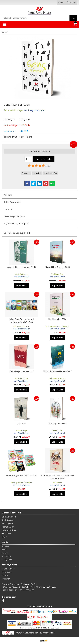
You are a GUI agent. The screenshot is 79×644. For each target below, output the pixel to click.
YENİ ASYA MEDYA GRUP (40, 607)
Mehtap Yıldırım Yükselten (22, 482)
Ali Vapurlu (57, 482)
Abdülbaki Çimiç (57, 274)
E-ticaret (35, 640)
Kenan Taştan (57, 430)
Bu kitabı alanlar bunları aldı (17, 233)
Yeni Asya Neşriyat (22, 277)
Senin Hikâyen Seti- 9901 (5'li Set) (22, 476)
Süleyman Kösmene (22, 326)
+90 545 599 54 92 (9, 590)
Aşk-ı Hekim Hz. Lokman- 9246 (22, 267)
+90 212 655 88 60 (26, 590)
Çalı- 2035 (22, 423)
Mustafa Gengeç (22, 274)
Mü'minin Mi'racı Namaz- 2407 (57, 371)
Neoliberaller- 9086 (57, 319)
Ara (73, 19)
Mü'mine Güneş (22, 378)
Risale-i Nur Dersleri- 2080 (57, 267)
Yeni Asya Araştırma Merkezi (57, 326)
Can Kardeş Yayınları (22, 329)
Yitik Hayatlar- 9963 (57, 423)
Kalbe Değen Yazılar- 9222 (22, 371)
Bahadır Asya (22, 430)
